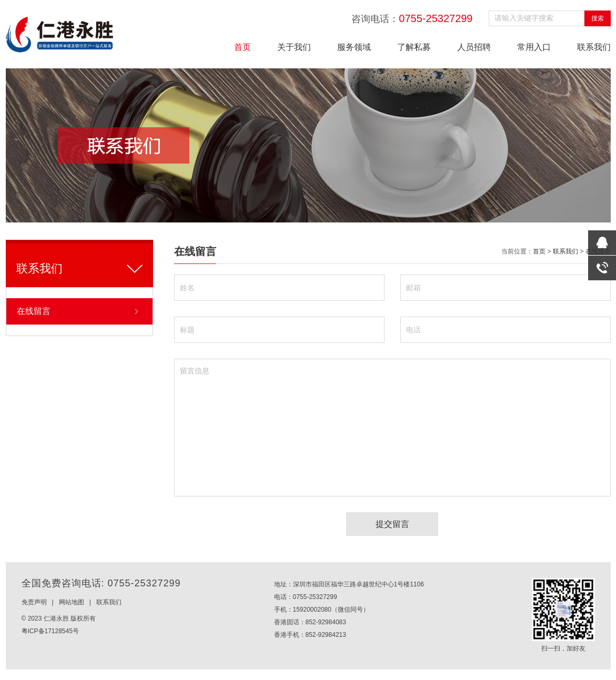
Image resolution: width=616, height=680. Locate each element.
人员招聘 (474, 47)
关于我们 (294, 47)
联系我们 (594, 47)
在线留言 (34, 311)
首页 (243, 47)
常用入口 (534, 47)
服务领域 (354, 47)
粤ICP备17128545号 (50, 631)
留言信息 (392, 428)
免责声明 (34, 602)
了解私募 (414, 47)
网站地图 (72, 602)
